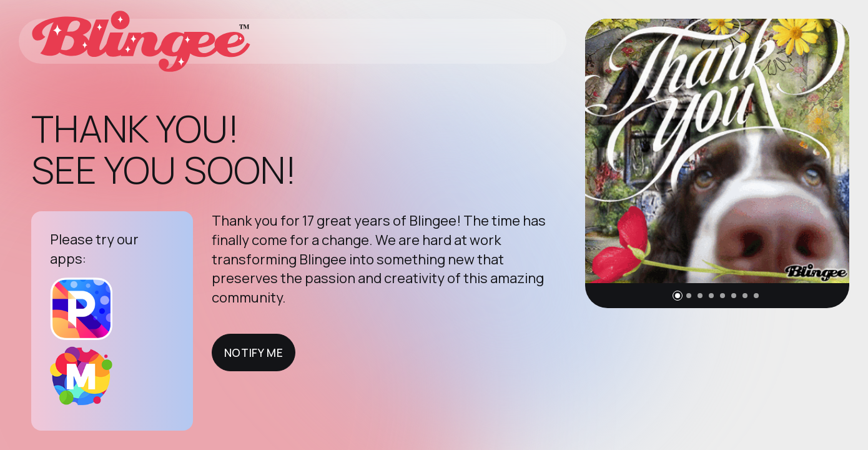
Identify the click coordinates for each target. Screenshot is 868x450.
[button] (678, 296)
